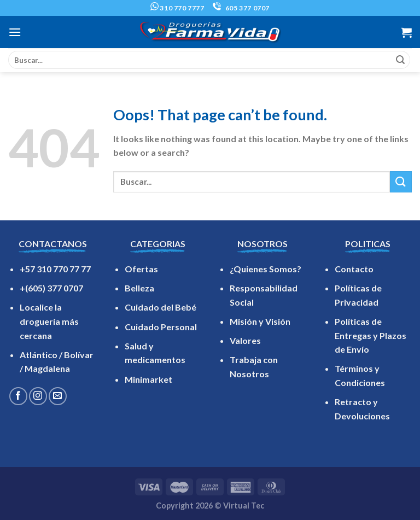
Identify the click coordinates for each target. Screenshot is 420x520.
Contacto (354, 269)
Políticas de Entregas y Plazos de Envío (371, 335)
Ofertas (141, 269)
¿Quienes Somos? (266, 269)
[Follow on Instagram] (38, 396)
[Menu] (15, 32)
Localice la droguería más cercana (49, 321)
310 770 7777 (177, 8)
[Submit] (400, 60)
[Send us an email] (58, 396)
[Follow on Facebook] (18, 396)
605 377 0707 (241, 8)
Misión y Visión (260, 321)
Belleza (139, 288)
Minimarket (148, 379)
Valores (245, 340)
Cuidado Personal (161, 327)
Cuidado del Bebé (161, 307)
